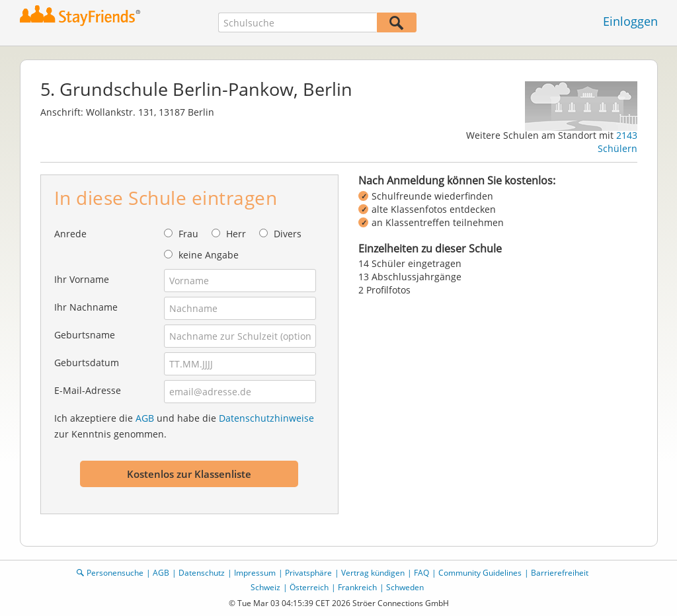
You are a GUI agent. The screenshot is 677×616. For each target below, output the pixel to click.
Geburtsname (85, 335)
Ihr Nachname (86, 307)
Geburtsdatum (87, 363)
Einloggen (630, 21)
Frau (188, 234)
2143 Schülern (617, 142)
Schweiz (265, 587)
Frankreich (357, 587)
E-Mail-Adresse (88, 390)
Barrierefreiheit (560, 573)
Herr (236, 234)
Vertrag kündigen (373, 573)
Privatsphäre (308, 573)
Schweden (405, 587)
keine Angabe (209, 255)
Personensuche (115, 573)
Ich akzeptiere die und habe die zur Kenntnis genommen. (184, 426)
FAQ (421, 573)
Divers (288, 234)
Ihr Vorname (82, 279)
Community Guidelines (480, 573)
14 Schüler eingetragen (410, 263)
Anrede (70, 234)
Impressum (255, 573)
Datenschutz (202, 573)
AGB (145, 418)
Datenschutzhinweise (266, 418)
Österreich (309, 587)
